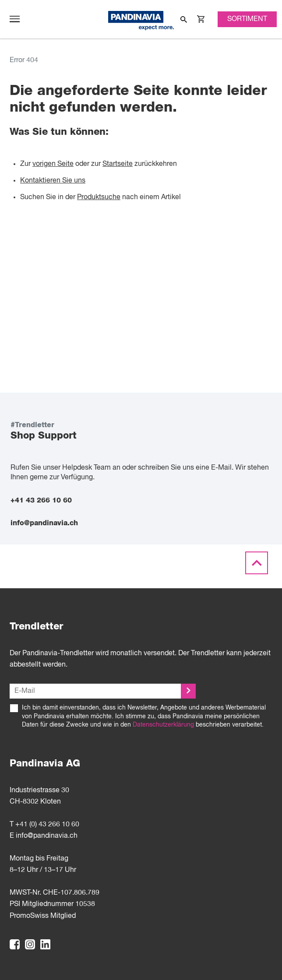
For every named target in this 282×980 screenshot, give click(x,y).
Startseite (118, 164)
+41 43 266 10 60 (41, 500)
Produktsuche (99, 197)
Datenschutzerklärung (163, 725)
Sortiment (247, 19)
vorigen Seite (53, 164)
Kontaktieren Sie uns (53, 181)
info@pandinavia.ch (44, 523)
